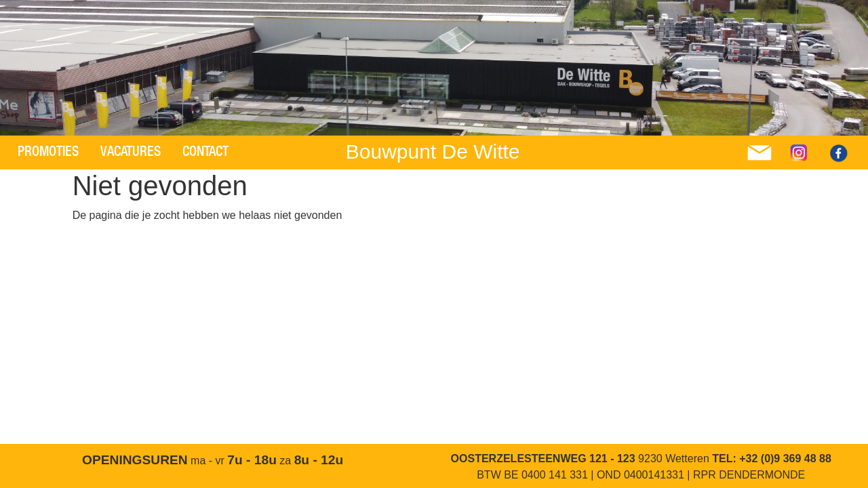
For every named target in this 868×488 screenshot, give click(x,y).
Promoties (48, 151)
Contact (205, 151)
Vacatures (131, 151)
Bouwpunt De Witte (433, 151)
